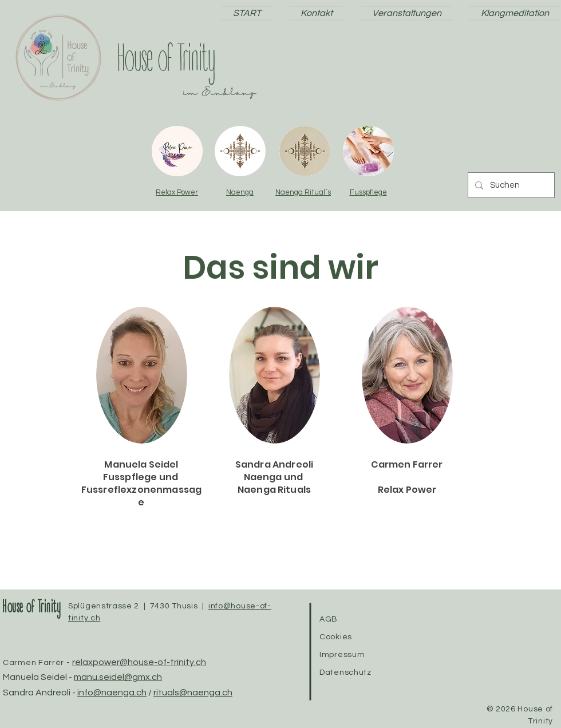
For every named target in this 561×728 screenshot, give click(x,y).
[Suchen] (510, 185)
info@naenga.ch (112, 693)
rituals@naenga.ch (193, 693)
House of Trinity (31, 608)
